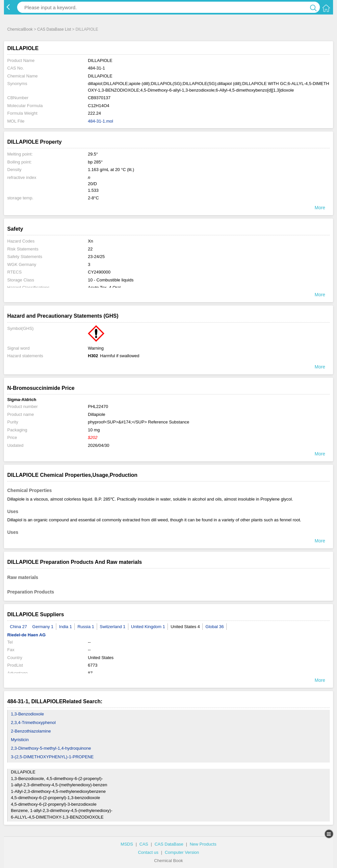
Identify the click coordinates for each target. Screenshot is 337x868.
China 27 (18, 627)
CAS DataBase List (54, 29)
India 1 (65, 627)
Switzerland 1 (113, 627)
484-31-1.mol (101, 121)
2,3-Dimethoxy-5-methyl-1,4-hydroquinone (51, 748)
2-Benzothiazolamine (31, 731)
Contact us (148, 852)
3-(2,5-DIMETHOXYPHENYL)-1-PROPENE (52, 757)
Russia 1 (86, 627)
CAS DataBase (169, 844)
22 (90, 249)
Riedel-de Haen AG (26, 635)
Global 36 (215, 627)
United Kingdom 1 (148, 627)
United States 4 (185, 627)
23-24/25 (96, 257)
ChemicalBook (20, 29)
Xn (91, 241)
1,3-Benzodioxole (27, 714)
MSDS (127, 844)
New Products (203, 844)
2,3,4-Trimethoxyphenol (33, 723)
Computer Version (182, 852)
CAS (144, 844)
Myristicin (20, 740)
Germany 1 (43, 627)
